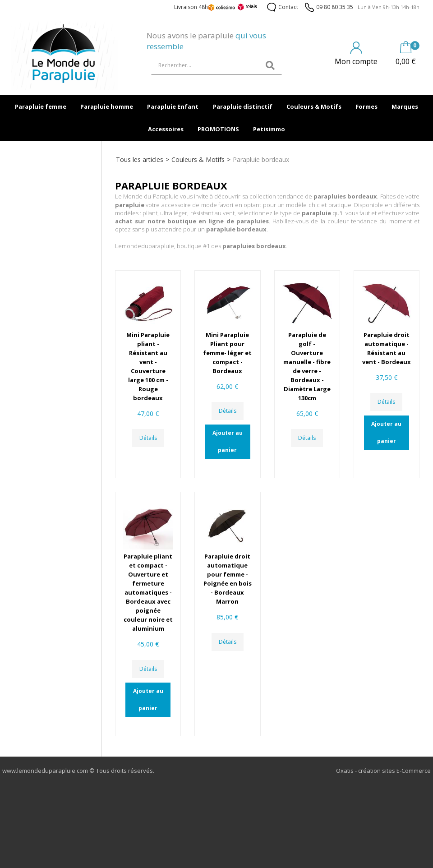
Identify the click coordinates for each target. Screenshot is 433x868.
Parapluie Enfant (173, 106)
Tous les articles (140, 159)
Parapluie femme (41, 106)
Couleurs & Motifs (314, 106)
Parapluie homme (107, 106)
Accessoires (166, 129)
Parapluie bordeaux (261, 159)
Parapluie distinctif (243, 106)
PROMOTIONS (218, 129)
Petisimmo (269, 129)
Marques (405, 106)
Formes (366, 106)
